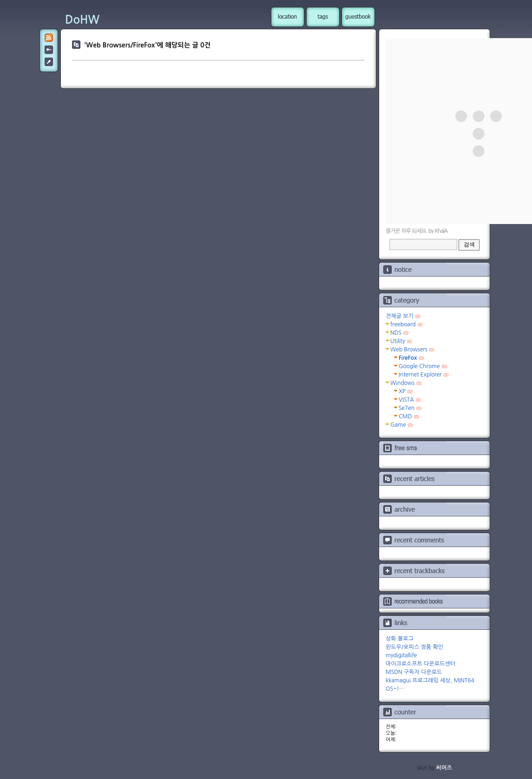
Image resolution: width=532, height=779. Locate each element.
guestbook (358, 17)
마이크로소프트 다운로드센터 (420, 664)
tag (323, 17)
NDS (399, 333)
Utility (401, 341)
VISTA (410, 400)
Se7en (410, 408)
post (49, 62)
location (288, 17)
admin (49, 50)
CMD (409, 416)
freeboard (407, 324)
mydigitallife (401, 655)
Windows (406, 383)
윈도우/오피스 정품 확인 (414, 647)
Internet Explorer (424, 375)
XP (406, 391)
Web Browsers (412, 350)
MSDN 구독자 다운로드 (414, 672)
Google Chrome (423, 366)
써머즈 (444, 768)
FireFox (411, 358)
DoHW (82, 20)
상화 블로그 (400, 639)
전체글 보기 (403, 316)
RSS (49, 38)
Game (402, 425)
